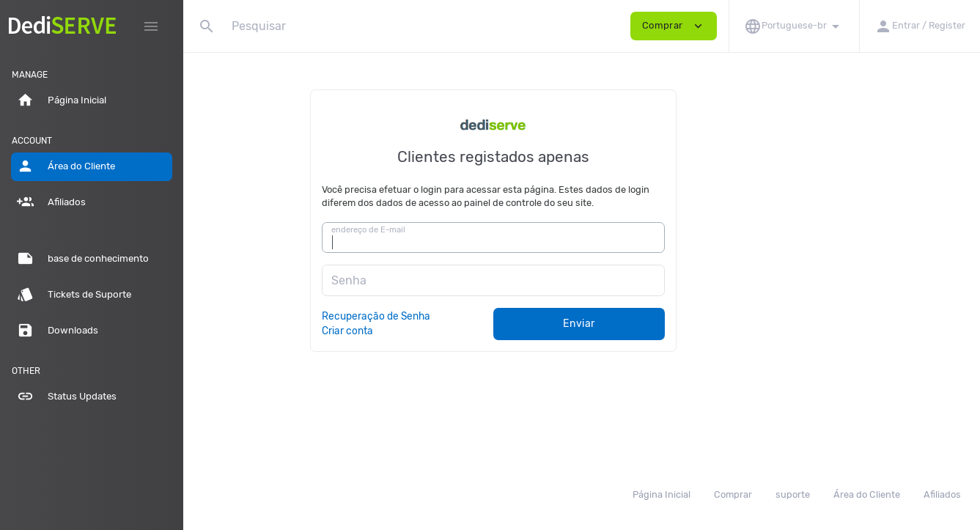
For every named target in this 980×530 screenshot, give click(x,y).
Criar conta (436, 331)
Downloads (58, 331)
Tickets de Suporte (74, 295)
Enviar (668, 324)
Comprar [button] (674, 26)
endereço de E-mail (456, 230)
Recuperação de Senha (465, 316)
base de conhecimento (83, 259)
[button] (794, 26)
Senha (437, 280)
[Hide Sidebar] (151, 26)
